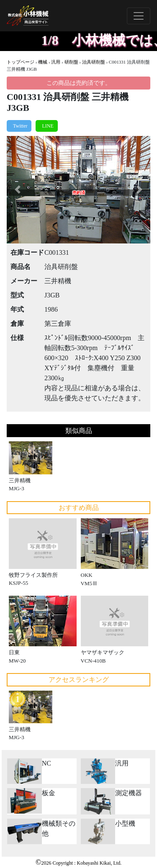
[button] (17, 190)
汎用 (56, 62)
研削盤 (71, 62)
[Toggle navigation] (139, 16)
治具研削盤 (94, 62)
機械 (43, 62)
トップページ (21, 62)
